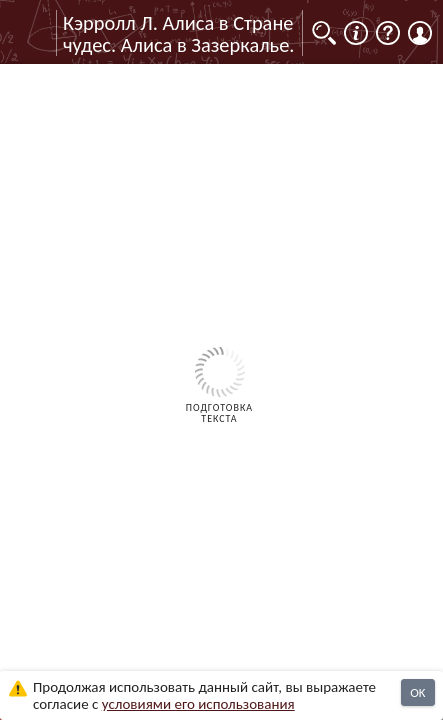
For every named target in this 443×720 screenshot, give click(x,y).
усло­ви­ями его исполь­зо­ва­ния (198, 704)
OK (417, 692)
